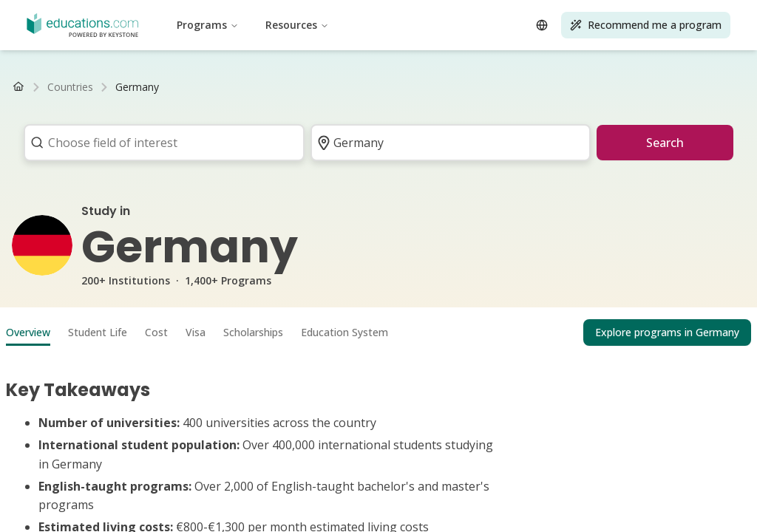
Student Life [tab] (98, 332)
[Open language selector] (542, 25)
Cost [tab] (156, 332)
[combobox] (159, 143)
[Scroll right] (732, 87)
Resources (297, 25)
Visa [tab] (196, 332)
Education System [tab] (344, 332)
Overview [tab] (28, 332)
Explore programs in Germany (667, 332)
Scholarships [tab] (253, 332)
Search (665, 143)
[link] (137, 87)
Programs (208, 25)
